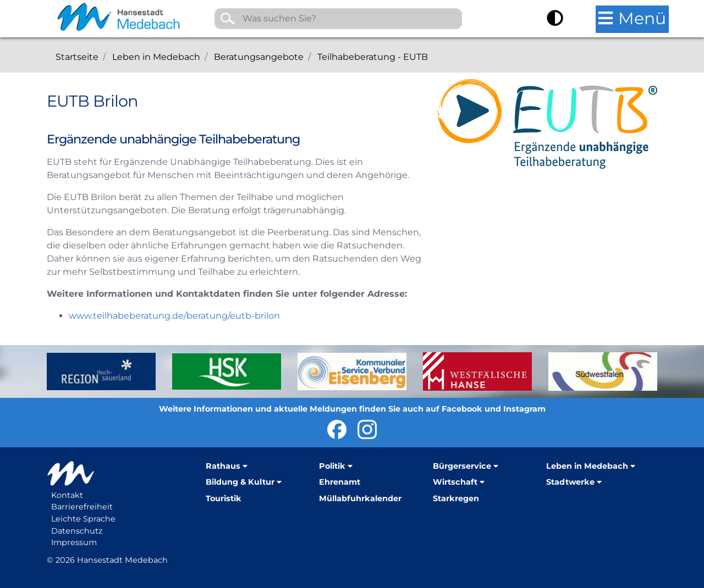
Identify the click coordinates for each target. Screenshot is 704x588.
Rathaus (223, 466)
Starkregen (456, 498)
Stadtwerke (570, 482)
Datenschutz (77, 531)
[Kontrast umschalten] (555, 20)
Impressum (74, 542)
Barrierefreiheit (82, 507)
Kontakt (67, 495)
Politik (332, 466)
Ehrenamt (340, 482)
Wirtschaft (455, 482)
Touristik (224, 498)
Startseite (77, 57)
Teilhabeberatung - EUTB (373, 57)
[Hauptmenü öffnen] (632, 19)
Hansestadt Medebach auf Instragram (367, 429)
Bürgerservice (462, 466)
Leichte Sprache (83, 519)
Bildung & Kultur (240, 482)
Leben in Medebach (156, 57)
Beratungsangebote (259, 57)
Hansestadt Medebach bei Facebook (337, 429)
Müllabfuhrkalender (360, 498)
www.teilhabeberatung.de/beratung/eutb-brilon (174, 316)
